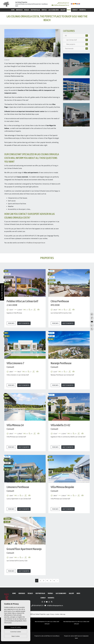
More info (11, 323)
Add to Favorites (24, 323)
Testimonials (76, 49)
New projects (76, 44)
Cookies (57, 614)
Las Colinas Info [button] (54, 10)
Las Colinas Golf (76, 40)
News (69, 10)
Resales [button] (27, 10)
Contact (75, 10)
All (76, 36)
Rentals (44, 10)
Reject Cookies (16, 636)
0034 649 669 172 (63, 3)
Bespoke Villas (35, 10)
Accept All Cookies (16, 627)
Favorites (83, 10)
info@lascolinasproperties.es (61, 5)
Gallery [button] (63, 10)
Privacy (52, 614)
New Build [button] (19, 10)
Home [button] (13, 10)
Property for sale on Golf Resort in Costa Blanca (47, 636)
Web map (63, 614)
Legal (48, 614)
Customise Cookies (16, 632)
